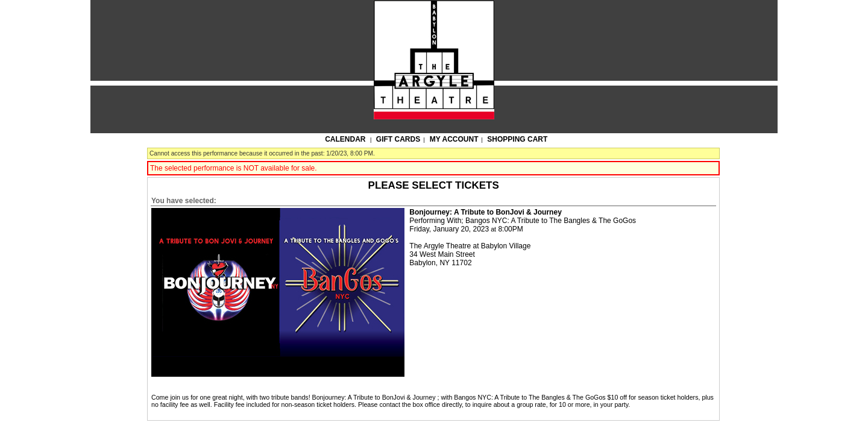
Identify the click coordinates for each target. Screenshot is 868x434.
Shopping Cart (517, 139)
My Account (453, 139)
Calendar (345, 139)
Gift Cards (398, 139)
